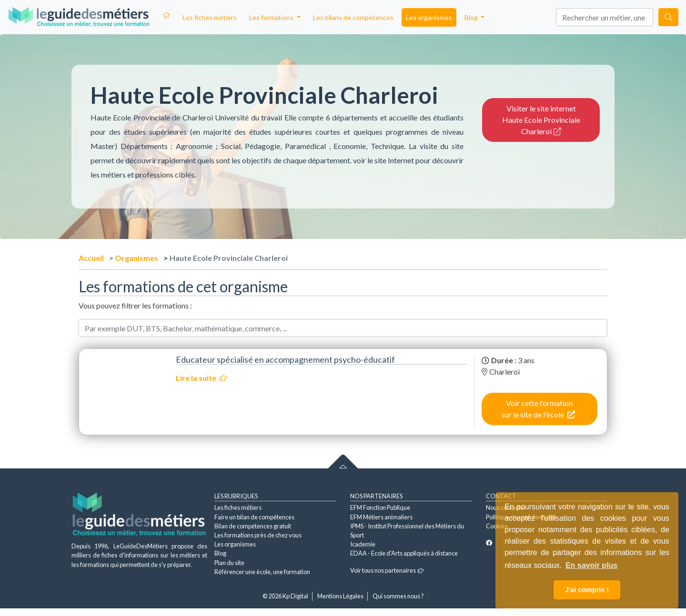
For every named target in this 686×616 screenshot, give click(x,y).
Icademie (363, 544)
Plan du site (229, 563)
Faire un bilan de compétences (254, 517)
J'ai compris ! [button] (587, 590)
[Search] (605, 17)
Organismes (136, 258)
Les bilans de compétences (353, 17)
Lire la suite (202, 378)
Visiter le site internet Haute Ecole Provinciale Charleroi (541, 120)
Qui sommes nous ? (398, 596)
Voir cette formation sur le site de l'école (538, 409)
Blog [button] (472, 17)
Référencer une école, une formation (262, 572)
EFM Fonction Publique (380, 507)
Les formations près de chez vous (258, 535)
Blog (220, 553)
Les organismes (429, 17)
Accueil (91, 258)
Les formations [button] (272, 17)
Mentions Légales (340, 596)
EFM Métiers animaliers (381, 517)
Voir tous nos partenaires (387, 570)
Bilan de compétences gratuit (253, 526)
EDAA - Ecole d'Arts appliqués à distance (404, 553)
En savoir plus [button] (591, 565)
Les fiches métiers (210, 17)
